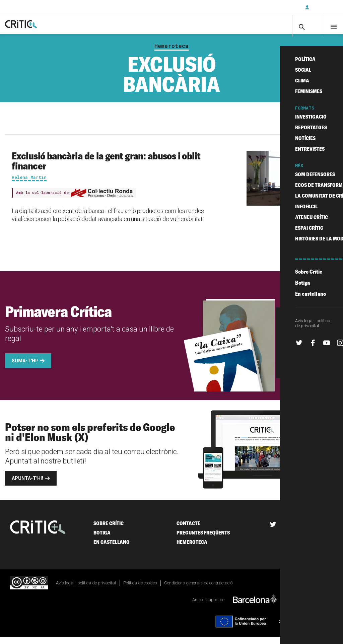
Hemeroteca (171, 52)
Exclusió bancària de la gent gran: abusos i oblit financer (106, 167)
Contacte (188, 530)
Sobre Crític (109, 530)
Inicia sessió (323, 7)
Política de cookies (140, 589)
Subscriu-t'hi (278, 7)
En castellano (112, 548)
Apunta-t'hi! (27, 485)
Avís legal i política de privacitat (86, 589)
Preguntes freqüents (203, 539)
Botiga (102, 539)
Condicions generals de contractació (198, 589)
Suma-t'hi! (25, 367)
